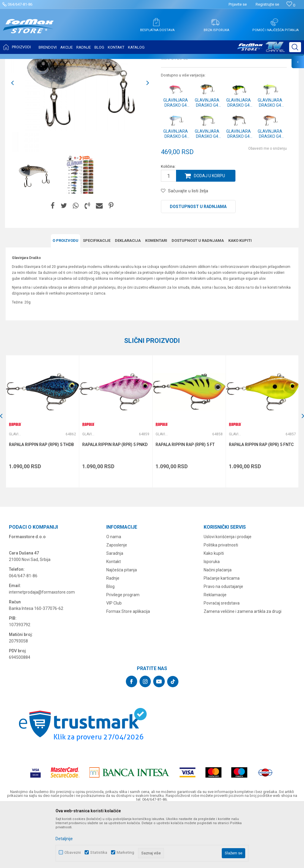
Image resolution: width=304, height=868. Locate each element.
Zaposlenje (117, 602)
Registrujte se (267, 4)
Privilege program (123, 652)
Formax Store (17, 63)
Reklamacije (215, 652)
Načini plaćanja (218, 627)
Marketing (125, 852)
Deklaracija (128, 299)
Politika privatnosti (221, 602)
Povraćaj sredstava (222, 661)
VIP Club (114, 661)
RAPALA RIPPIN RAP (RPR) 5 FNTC (261, 503)
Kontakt (114, 619)
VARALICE (60, 63)
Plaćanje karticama (222, 636)
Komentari (156, 299)
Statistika (99, 852)
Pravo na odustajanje (223, 644)
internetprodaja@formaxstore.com (42, 650)
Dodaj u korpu (210, 234)
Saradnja (115, 611)
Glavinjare (81, 63)
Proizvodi (40, 63)
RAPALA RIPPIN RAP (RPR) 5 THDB (42, 503)
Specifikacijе (97, 299)
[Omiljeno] (291, 5)
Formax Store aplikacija (128, 669)
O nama (114, 594)
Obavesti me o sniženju (267, 207)
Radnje (113, 636)
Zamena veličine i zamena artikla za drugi (243, 669)
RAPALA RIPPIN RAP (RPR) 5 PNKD (115, 503)
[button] (295, 47)
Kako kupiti (240, 299)
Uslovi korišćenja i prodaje (228, 594)
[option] (34, 233)
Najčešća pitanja (122, 627)
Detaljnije (64, 839)
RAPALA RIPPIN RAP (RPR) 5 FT (185, 503)
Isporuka (212, 619)
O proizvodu (65, 299)
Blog (110, 644)
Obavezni (73, 852)
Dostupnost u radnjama (198, 265)
